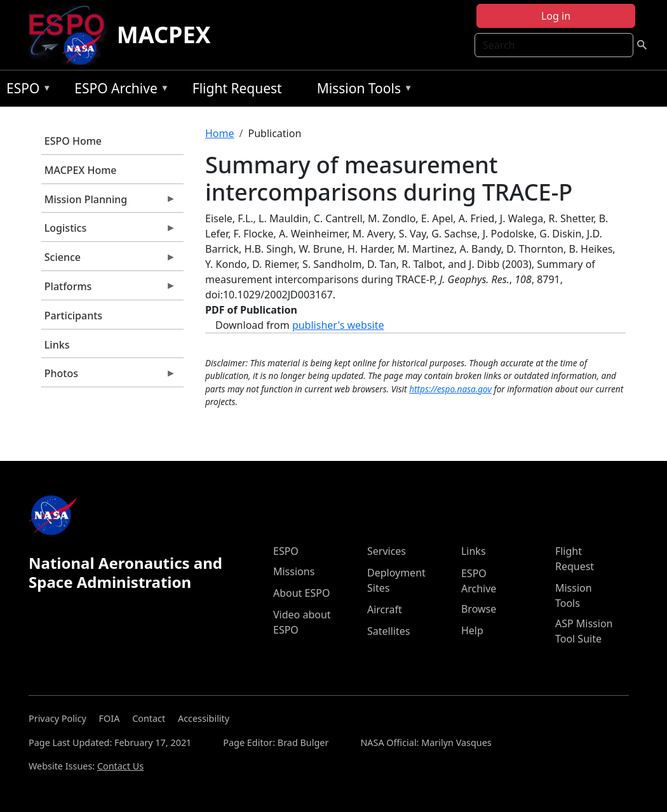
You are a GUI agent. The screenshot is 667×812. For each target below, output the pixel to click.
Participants (73, 316)
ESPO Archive (118, 90)
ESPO (26, 90)
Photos (109, 376)
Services (387, 551)
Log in (556, 16)
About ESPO (301, 593)
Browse (479, 609)
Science (109, 260)
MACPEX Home (81, 170)
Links (57, 345)
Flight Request (237, 88)
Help (472, 630)
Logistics (109, 231)
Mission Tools (362, 90)
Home (220, 133)
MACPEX (164, 35)
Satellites (388, 631)
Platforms (109, 290)
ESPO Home (73, 141)
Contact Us (120, 766)
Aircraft (385, 609)
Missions (294, 571)
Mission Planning (109, 203)
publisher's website (338, 325)
